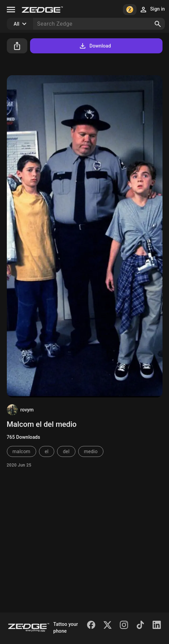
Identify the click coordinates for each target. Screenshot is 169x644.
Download (95, 46)
